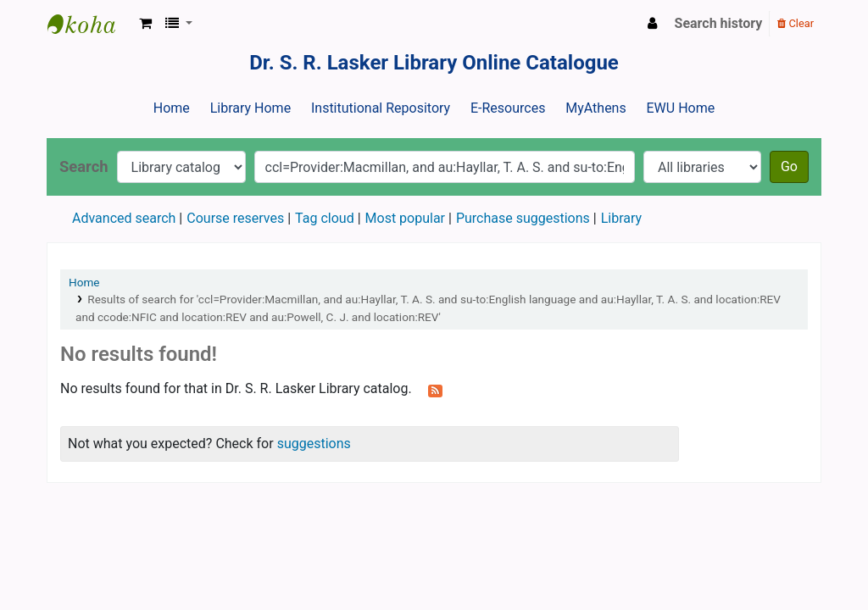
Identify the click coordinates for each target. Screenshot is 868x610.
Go (789, 166)
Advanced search (124, 218)
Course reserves (235, 218)
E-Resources (508, 108)
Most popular (405, 218)
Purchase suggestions (523, 218)
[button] (145, 24)
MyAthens (595, 108)
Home (172, 108)
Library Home (250, 108)
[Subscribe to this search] (435, 390)
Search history (719, 23)
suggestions (314, 444)
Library (621, 218)
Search (84, 166)
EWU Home (681, 108)
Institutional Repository (381, 108)
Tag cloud (325, 218)
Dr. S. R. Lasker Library (90, 24)
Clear (796, 23)
